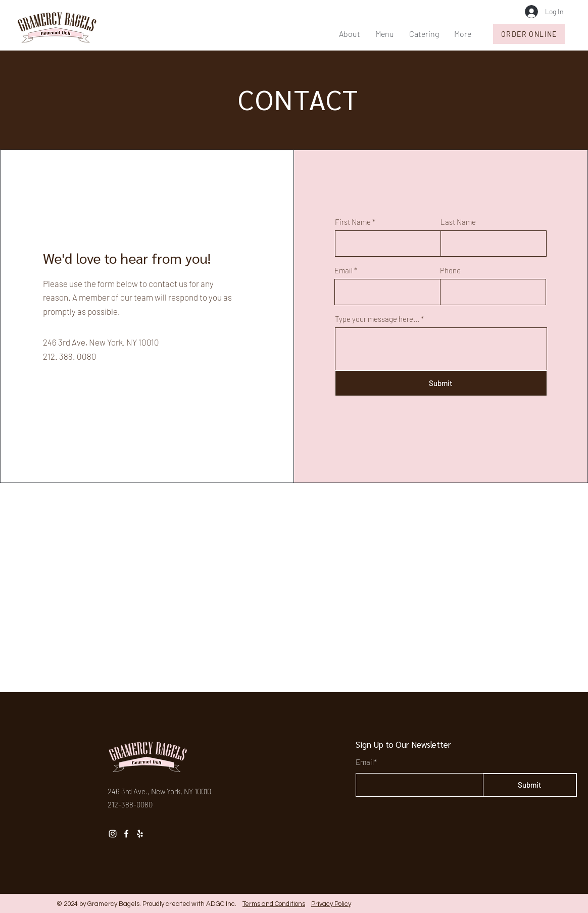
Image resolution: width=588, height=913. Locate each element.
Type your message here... (377, 319)
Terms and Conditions (274, 904)
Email (344, 271)
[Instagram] (113, 834)
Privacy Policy (331, 904)
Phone (450, 271)
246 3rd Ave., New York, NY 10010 (159, 791)
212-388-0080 (130, 804)
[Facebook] (126, 834)
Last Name (458, 222)
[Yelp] (140, 834)
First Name (353, 222)
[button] (385, 34)
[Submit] (441, 383)
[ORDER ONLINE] (529, 34)
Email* (366, 762)
